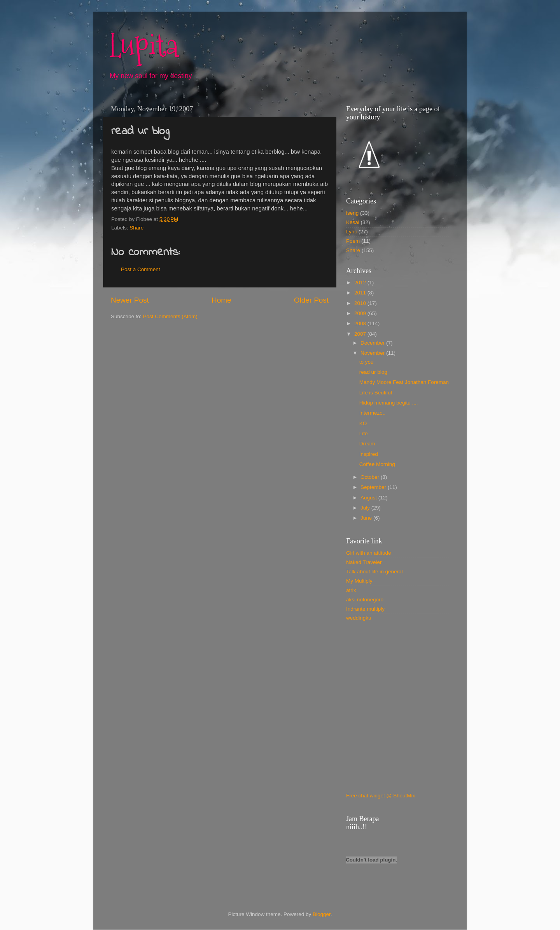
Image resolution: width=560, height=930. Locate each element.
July (366, 508)
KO (363, 423)
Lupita (144, 46)
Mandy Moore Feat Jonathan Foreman (404, 382)
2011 (361, 293)
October (371, 477)
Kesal (353, 222)
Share (136, 228)
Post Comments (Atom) (170, 316)
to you (367, 362)
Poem (353, 241)
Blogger (322, 914)
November (373, 353)
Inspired (369, 454)
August (369, 498)
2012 (361, 283)
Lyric (352, 232)
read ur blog (373, 372)
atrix (351, 590)
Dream (367, 444)
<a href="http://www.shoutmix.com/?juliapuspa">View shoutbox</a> (383, 712)
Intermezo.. (373, 413)
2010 (361, 303)
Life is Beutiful (376, 393)
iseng (352, 213)
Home (221, 300)
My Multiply (359, 581)
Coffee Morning (377, 464)
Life (364, 433)
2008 (361, 323)
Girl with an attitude (369, 553)
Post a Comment (141, 269)
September (374, 487)
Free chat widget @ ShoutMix (381, 796)
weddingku (359, 618)
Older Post (311, 300)
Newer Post (130, 300)
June (367, 518)
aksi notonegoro (365, 600)
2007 (361, 334)
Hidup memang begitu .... (389, 403)
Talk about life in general (374, 572)
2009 (361, 313)
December (373, 343)
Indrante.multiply (365, 609)
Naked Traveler (364, 562)
